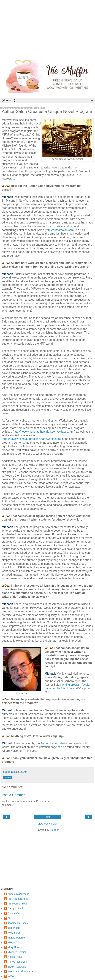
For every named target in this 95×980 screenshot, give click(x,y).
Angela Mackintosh (18, 894)
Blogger (54, 830)
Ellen (10, 918)
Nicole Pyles (15, 957)
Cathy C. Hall (15, 908)
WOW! (11, 976)
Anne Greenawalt (17, 904)
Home (47, 817)
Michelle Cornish (17, 952)
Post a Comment (14, 795)
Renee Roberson (17, 962)
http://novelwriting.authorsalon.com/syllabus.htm (44, 432)
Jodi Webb (14, 928)
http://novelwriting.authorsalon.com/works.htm (31, 439)
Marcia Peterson (17, 938)
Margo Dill (13, 942)
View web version (48, 824)
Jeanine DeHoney (18, 923)
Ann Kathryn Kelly (18, 899)
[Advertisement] (47, 30)
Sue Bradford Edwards (21, 971)
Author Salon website (54, 743)
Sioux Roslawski (17, 967)
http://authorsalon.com (60, 230)
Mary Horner (15, 947)
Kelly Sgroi (14, 933)
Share (8, 778)
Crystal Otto (14, 913)
